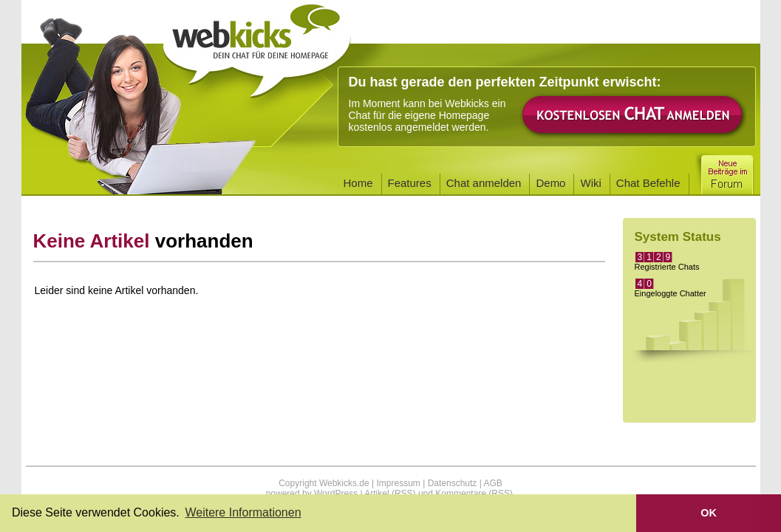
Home (358, 183)
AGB (492, 483)
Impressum (398, 483)
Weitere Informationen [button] (243, 512)
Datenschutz (453, 483)
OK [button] (709, 513)
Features (410, 183)
